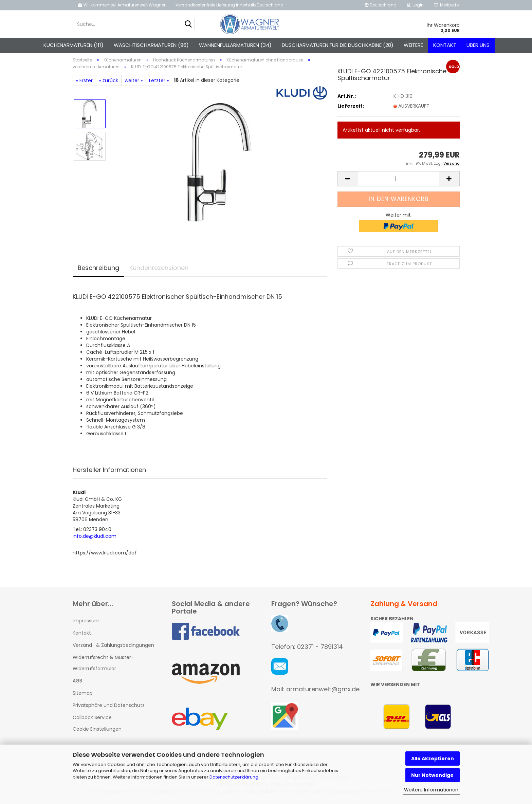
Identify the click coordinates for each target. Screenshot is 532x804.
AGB (77, 682)
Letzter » (159, 82)
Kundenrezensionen (159, 269)
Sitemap (83, 694)
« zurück (109, 82)
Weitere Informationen (431, 790)
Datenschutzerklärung (234, 777)
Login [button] (415, 5)
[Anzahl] (399, 180)
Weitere (413, 45)
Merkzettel (447, 5)
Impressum (86, 622)
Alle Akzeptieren (433, 759)
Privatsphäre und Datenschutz (109, 707)
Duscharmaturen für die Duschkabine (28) (338, 45)
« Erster (84, 82)
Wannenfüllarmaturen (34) (235, 45)
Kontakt (445, 45)
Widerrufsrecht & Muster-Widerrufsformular (103, 664)
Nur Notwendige (432, 775)
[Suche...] (188, 24)
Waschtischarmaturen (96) (151, 45)
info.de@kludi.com (95, 537)
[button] (381, 5)
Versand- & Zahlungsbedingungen (113, 646)
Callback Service (92, 719)
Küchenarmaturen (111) (74, 45)
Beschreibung (98, 269)
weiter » (134, 82)
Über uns (478, 45)
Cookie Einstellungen (97, 730)
